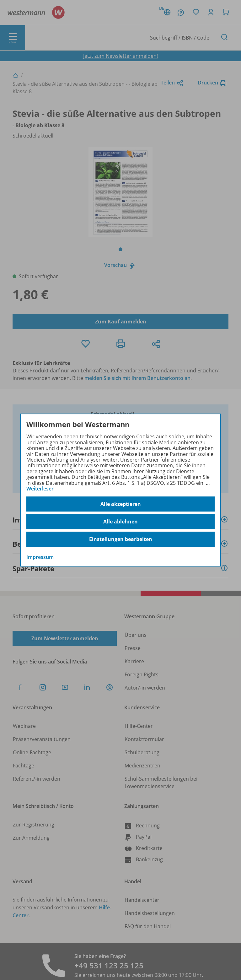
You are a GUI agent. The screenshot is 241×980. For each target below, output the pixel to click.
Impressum (40, 557)
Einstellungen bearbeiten (121, 539)
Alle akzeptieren (121, 504)
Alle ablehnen (120, 522)
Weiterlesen (40, 489)
